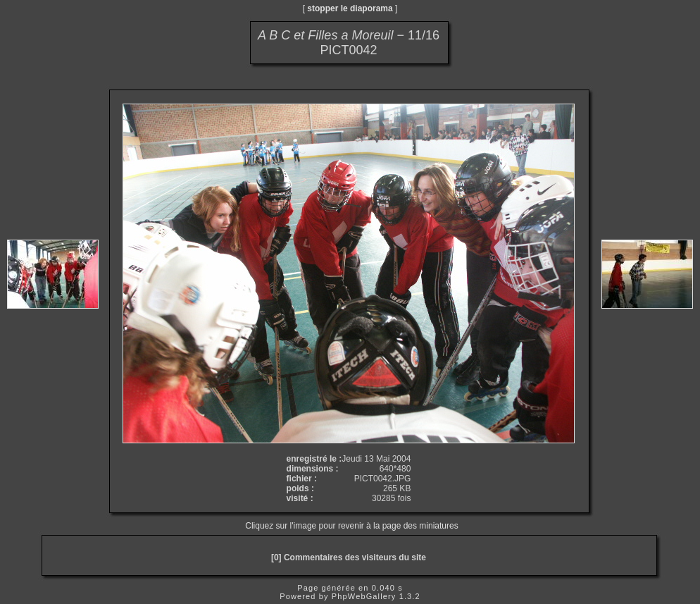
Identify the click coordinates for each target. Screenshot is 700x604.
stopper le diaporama (350, 8)
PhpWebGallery (364, 596)
